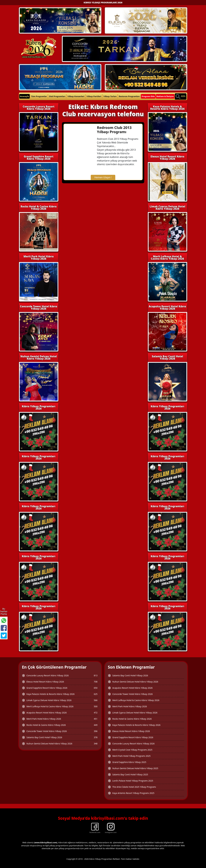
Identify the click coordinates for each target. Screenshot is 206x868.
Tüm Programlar (39, 96)
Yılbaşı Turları (110, 96)
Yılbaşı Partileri (94, 96)
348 (96, 744)
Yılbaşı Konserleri (76, 96)
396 (96, 731)
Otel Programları (57, 96)
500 (96, 706)
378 (96, 737)
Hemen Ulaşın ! (103, 177)
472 (96, 713)
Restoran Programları (129, 96)
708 (96, 682)
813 (96, 675)
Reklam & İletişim (165, 96)
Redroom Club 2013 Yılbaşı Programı (114, 130)
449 (96, 725)
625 (96, 694)
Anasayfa (25, 96)
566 (96, 700)
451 (96, 719)
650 (96, 688)
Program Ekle (148, 96)
